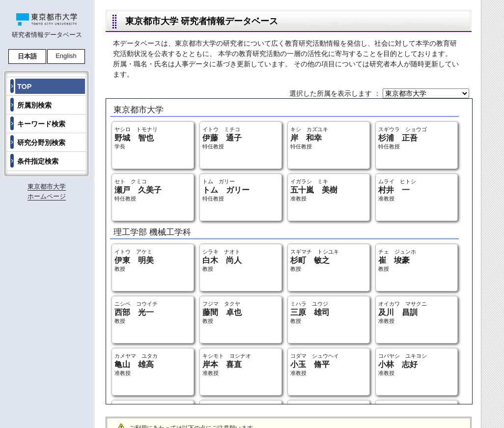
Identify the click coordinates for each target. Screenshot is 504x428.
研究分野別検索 (41, 143)
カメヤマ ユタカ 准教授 (136, 364)
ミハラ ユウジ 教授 (310, 312)
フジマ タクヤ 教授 (222, 312)
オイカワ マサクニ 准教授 (403, 312)
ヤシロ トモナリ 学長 (136, 138)
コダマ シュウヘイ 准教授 (315, 364)
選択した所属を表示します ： (336, 93)
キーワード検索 (41, 124)
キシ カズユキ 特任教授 (309, 138)
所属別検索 (34, 105)
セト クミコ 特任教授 (138, 190)
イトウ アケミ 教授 (134, 260)
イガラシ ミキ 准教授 (314, 190)
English (66, 56)
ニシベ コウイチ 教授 (136, 312)
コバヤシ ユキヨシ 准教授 (403, 364)
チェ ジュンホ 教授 (397, 260)
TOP (24, 86)
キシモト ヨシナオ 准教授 (227, 364)
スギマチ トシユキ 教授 (315, 260)
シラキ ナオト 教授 (222, 260)
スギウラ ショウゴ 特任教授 (403, 138)
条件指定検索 (38, 161)
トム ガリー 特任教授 (226, 190)
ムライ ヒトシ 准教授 (397, 190)
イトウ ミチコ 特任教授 (222, 138)
